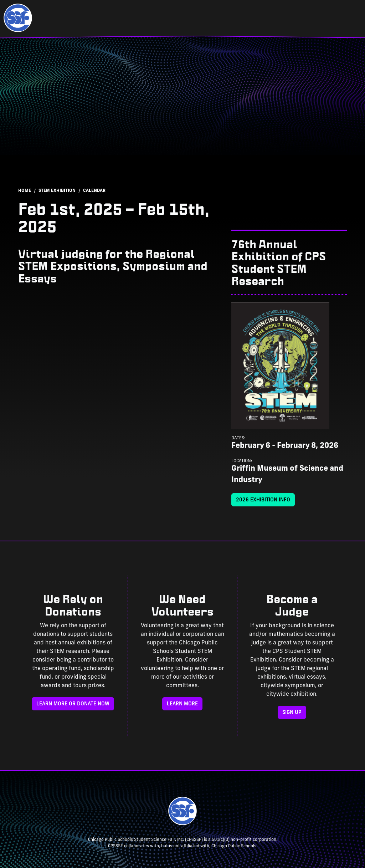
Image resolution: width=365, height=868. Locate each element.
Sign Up (292, 713)
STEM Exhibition (57, 191)
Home (25, 191)
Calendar (94, 191)
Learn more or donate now (73, 704)
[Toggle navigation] (347, 18)
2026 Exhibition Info (263, 500)
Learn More (182, 704)
